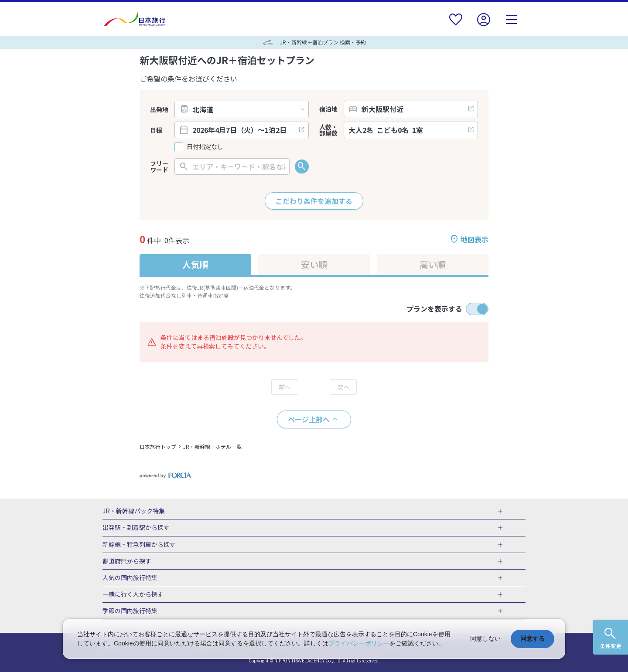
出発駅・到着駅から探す (136, 528)
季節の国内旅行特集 (130, 611)
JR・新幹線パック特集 (134, 511)
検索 (302, 166)
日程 (156, 130)
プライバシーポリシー (359, 643)
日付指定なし (205, 147)
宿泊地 (328, 109)
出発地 (159, 109)
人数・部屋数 (328, 130)
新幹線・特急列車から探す (139, 545)
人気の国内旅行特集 (130, 578)
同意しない (485, 638)
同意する (532, 638)
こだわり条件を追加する (314, 201)
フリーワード (159, 166)
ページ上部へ (309, 419)
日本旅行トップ (158, 446)
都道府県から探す (127, 561)
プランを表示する (434, 309)
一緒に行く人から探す (133, 594)
